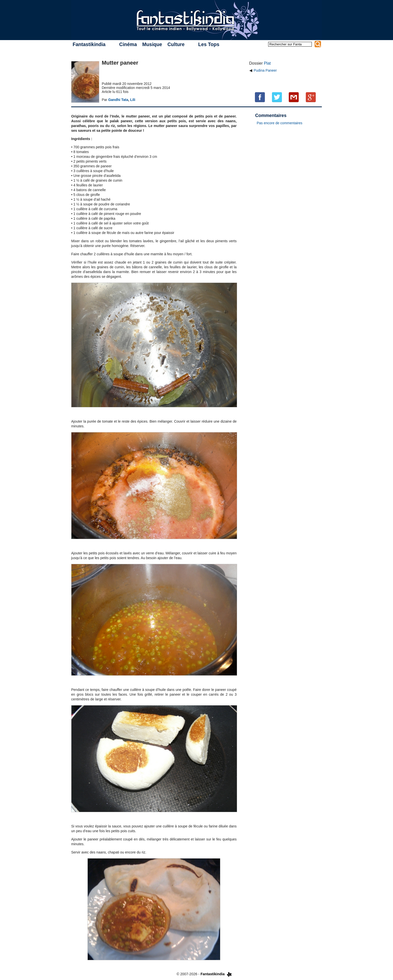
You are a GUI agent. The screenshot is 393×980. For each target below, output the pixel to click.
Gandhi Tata (118, 100)
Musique (152, 44)
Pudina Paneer (265, 70)
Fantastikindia (89, 44)
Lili (133, 100)
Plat (267, 63)
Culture (176, 44)
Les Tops (209, 44)
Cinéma (128, 44)
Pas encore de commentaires (279, 123)
